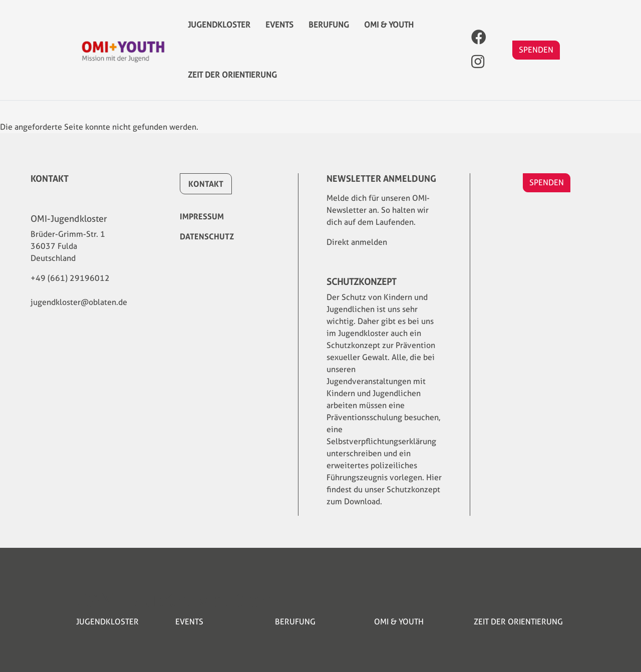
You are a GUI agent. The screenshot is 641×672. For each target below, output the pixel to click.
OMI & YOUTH (389, 30)
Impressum (202, 216)
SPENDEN (536, 60)
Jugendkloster (219, 30)
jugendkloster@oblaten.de (79, 302)
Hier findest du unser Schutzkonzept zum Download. (384, 489)
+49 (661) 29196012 (70, 278)
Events (279, 30)
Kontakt (206, 184)
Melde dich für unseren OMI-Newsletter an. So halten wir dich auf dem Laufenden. (378, 210)
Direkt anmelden (357, 242)
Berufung (329, 30)
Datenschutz (207, 236)
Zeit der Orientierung (232, 90)
